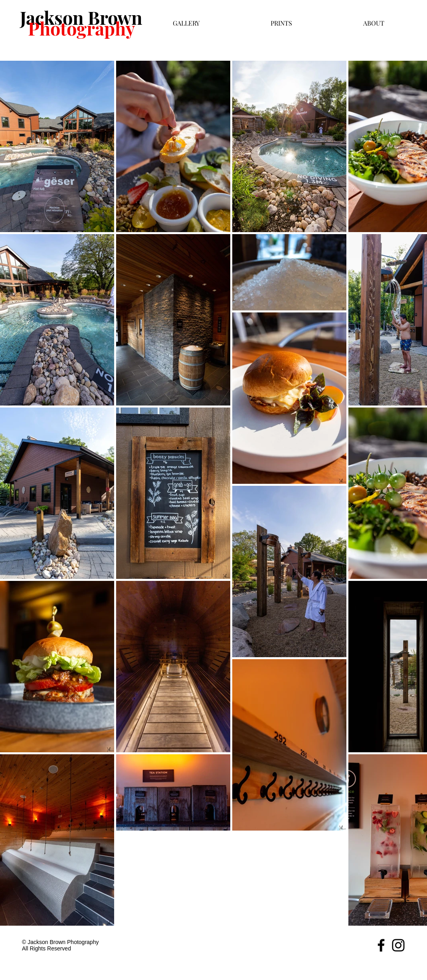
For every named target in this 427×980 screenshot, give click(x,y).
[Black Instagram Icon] (398, 945)
